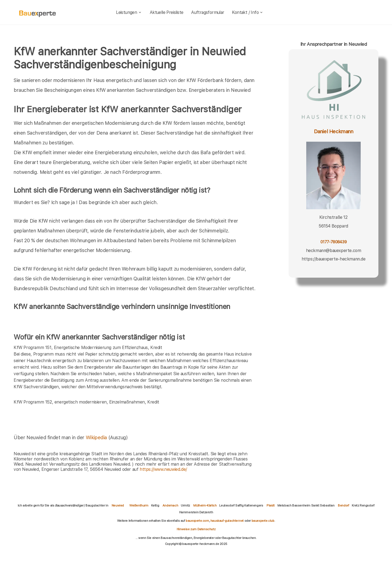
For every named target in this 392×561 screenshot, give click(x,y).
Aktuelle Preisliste (167, 12)
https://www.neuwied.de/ (163, 469)
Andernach (170, 505)
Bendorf (343, 505)
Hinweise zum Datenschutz (196, 529)
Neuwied (118, 505)
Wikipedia (97, 437)
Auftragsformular (208, 12)
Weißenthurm (139, 505)
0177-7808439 (333, 242)
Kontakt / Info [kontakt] (248, 12)
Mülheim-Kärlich (205, 505)
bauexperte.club (263, 521)
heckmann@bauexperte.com (334, 251)
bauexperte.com (197, 521)
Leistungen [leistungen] (129, 12)
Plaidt (271, 505)
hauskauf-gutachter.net (227, 521)
